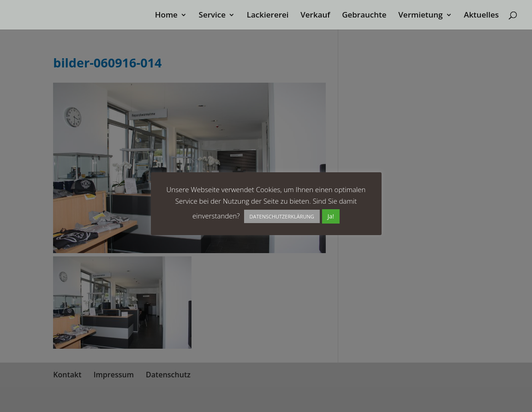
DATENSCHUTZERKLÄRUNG (282, 216)
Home (166, 16)
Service (212, 16)
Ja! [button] (331, 216)
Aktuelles (481, 16)
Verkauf (315, 16)
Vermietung (420, 16)
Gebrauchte (364, 16)
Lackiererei (268, 16)
